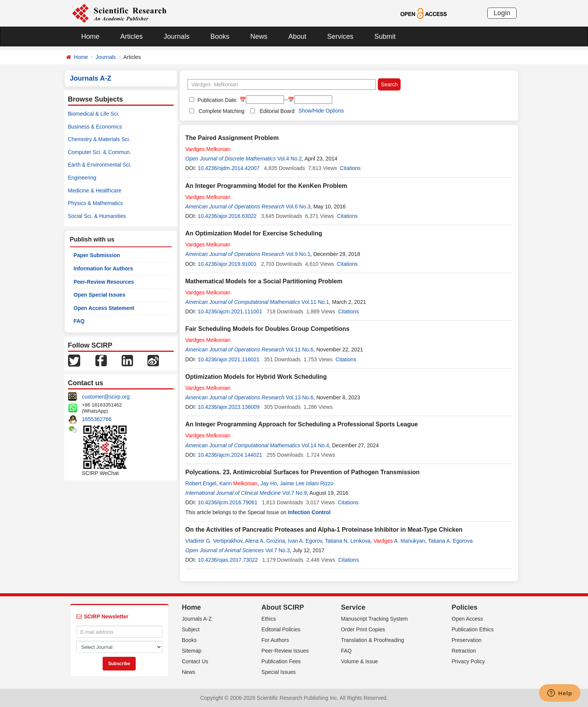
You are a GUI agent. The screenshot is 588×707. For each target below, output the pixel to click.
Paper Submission (97, 255)
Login (502, 13)
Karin (238, 483)
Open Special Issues (100, 295)
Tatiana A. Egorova (450, 541)
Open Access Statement (104, 308)
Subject (191, 629)
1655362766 (97, 419)
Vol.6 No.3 (298, 207)
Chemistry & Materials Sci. (99, 139)
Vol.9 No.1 (298, 254)
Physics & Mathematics (96, 203)
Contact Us (195, 661)
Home (90, 37)
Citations (350, 168)
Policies (464, 607)
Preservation (467, 640)
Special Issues (279, 672)
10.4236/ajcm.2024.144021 (230, 455)
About (297, 37)
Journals (177, 37)
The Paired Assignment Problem (232, 138)
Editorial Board (277, 111)
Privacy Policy (468, 661)
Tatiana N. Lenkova (348, 541)
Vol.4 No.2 (290, 159)
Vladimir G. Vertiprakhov (214, 541)
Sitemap (192, 651)
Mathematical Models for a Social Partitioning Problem (264, 281)
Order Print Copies (363, 629)
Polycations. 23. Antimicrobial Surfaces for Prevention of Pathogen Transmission (303, 472)
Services (340, 37)
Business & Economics (95, 127)
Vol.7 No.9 (295, 493)
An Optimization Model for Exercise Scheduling (254, 233)
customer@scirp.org (106, 397)
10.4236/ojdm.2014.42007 (229, 168)
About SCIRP (283, 607)
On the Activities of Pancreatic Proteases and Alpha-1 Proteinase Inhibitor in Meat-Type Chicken (324, 530)
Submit (385, 37)
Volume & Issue (359, 661)
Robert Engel (201, 483)
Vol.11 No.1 (315, 302)
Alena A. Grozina (265, 541)
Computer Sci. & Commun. (100, 152)
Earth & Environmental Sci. (100, 165)
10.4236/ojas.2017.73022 (228, 560)
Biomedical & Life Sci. (94, 114)
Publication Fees (281, 661)
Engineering (82, 178)
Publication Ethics (473, 629)
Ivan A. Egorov (305, 541)
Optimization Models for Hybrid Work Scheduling (256, 377)
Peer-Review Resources (104, 282)
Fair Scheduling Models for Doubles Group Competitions (268, 329)
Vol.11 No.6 (300, 350)
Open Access (467, 619)
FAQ (79, 321)
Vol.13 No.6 (300, 397)
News (259, 37)
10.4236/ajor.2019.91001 (227, 264)
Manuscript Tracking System (374, 619)
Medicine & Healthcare (95, 191)
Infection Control (309, 512)
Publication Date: (217, 100)
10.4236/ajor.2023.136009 (229, 407)
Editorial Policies (281, 629)
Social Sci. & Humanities (97, 216)
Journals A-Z (197, 619)
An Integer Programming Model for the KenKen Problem (266, 186)
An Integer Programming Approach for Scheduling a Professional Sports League (302, 424)
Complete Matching (222, 111)
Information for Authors (104, 269)
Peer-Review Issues (285, 651)
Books (220, 37)
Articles (132, 37)
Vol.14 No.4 (315, 445)
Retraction (464, 651)
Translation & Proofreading (372, 640)
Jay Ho (269, 483)
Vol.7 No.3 (278, 550)
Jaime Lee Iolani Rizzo (307, 483)
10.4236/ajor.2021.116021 (229, 359)
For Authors (275, 640)
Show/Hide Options (321, 111)
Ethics (269, 619)
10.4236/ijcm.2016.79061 (227, 502)
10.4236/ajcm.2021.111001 (230, 311)
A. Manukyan (399, 541)
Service (353, 607)
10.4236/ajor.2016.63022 (227, 216)
